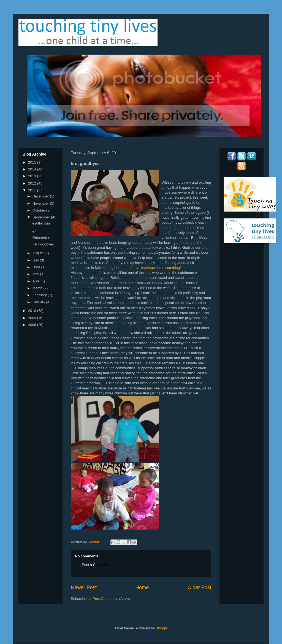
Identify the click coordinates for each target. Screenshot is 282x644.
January (39, 302)
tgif (34, 230)
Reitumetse (40, 237)
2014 (33, 169)
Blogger (162, 628)
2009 (33, 318)
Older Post (199, 587)
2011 (33, 190)
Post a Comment (95, 565)
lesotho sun (41, 223)
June (37, 267)
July (36, 260)
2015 (33, 162)
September (42, 217)
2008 (33, 325)
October (39, 210)
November (41, 203)
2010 (33, 311)
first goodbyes (43, 244)
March (38, 288)
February (40, 295)
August (39, 253)
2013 (33, 176)
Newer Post (84, 587)
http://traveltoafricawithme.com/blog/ (152, 268)
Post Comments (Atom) (111, 599)
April (37, 281)
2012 (33, 183)
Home (142, 587)
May (36, 274)
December (41, 196)
